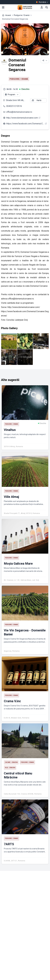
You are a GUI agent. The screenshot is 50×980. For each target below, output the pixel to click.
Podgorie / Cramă (22, 15)
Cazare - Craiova (11, 762)
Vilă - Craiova (10, 768)
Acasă (8, 15)
